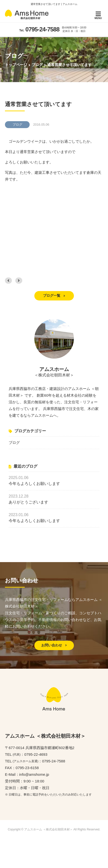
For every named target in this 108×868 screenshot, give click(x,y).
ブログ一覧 (54, 296)
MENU (98, 15)
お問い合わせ (54, 645)
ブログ (14, 443)
